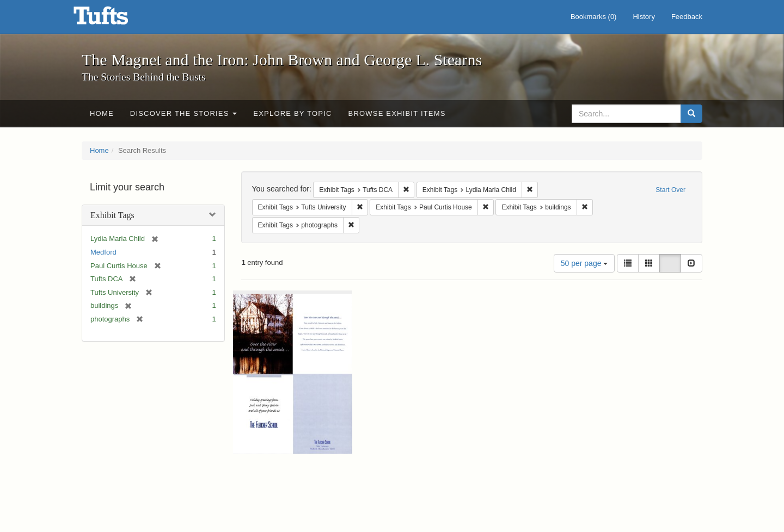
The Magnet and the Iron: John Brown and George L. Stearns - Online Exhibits (114, 19)
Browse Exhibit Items (397, 113)
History (644, 17)
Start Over (670, 190)
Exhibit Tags (112, 215)
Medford (103, 252)
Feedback (687, 17)
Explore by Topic (292, 113)
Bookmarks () (594, 17)
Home (102, 113)
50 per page (584, 263)
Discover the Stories (184, 113)
